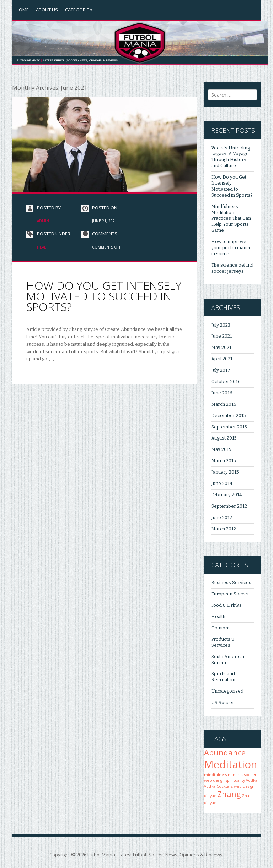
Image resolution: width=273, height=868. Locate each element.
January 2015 (225, 472)
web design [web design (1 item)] (244, 786)
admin (43, 221)
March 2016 (224, 404)
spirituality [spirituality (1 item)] (235, 780)
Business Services (231, 582)
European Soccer (230, 594)
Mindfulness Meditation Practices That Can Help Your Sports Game (231, 219)
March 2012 (224, 529)
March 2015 (224, 461)
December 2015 (229, 416)
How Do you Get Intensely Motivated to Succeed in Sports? (104, 296)
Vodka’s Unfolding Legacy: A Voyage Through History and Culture (231, 157)
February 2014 (227, 495)
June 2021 (222, 336)
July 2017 (221, 370)
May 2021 (221, 347)
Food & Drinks (226, 605)
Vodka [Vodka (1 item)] (252, 780)
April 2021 (222, 359)
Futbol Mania (101, 855)
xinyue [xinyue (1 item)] (210, 796)
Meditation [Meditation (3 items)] (231, 764)
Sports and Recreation (223, 677)
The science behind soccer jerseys (232, 268)
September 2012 (229, 506)
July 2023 (221, 325)
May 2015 (221, 449)
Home (22, 10)
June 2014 (222, 483)
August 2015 (224, 438)
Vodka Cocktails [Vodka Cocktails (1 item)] (218, 786)
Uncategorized (227, 691)
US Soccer (223, 702)
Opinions (221, 628)
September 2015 (229, 427)
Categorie (79, 10)
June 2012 (222, 517)
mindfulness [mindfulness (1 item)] (215, 775)
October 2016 (226, 381)
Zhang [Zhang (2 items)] (229, 794)
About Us (47, 10)
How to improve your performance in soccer (231, 248)
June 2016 (222, 393)
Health (44, 247)
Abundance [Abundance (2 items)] (225, 752)
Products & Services (223, 642)
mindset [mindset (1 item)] (235, 775)
